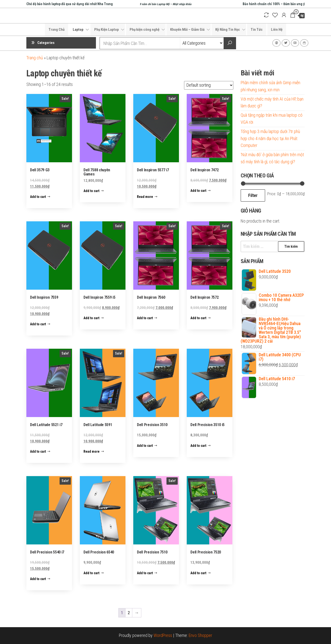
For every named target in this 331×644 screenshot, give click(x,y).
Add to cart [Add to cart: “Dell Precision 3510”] (145, 446)
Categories (46, 43)
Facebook (276, 43)
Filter (253, 195)
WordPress (163, 635)
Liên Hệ (277, 30)
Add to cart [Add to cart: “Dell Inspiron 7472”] (198, 191)
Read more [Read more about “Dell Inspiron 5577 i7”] (145, 197)
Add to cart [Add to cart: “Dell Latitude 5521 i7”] (38, 451)
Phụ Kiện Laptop (107, 30)
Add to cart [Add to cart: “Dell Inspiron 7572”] (198, 318)
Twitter (286, 43)
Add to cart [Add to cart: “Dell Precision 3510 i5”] (198, 446)
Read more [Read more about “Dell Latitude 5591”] (92, 451)
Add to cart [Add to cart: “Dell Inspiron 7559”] (38, 324)
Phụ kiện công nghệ (145, 30)
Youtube (295, 43)
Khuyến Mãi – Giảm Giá (187, 30)
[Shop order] (209, 85)
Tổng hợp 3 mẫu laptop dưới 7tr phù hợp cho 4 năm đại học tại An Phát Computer (270, 138)
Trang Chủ (57, 30)
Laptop (78, 30)
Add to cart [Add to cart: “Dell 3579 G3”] (38, 197)
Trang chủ (35, 58)
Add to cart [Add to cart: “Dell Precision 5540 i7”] (38, 579)
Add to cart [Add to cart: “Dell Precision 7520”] (198, 573)
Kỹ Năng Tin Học (228, 30)
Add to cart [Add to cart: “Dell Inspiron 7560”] (145, 318)
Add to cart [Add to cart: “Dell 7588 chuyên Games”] (91, 191)
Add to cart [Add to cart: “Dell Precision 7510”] (145, 573)
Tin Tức (257, 30)
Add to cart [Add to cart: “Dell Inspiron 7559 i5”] (91, 318)
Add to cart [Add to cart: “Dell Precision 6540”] (91, 573)
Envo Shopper (200, 635)
